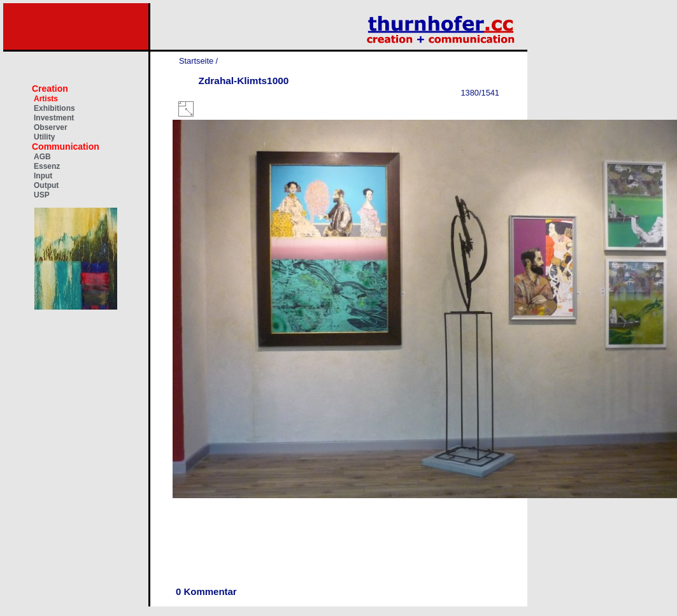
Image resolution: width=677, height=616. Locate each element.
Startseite (196, 61)
